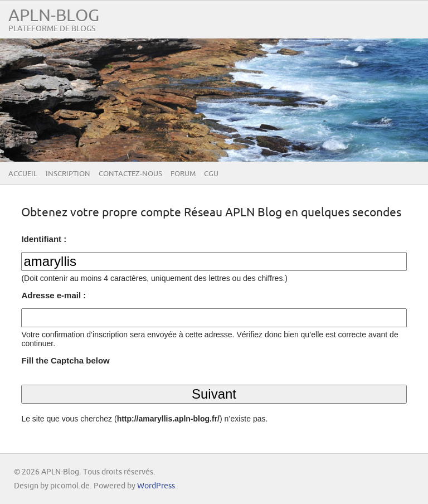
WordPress (156, 486)
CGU (211, 174)
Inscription (68, 174)
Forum (183, 174)
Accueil (23, 174)
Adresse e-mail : (53, 295)
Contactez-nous (130, 174)
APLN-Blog (54, 16)
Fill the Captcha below (65, 360)
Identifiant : (44, 239)
